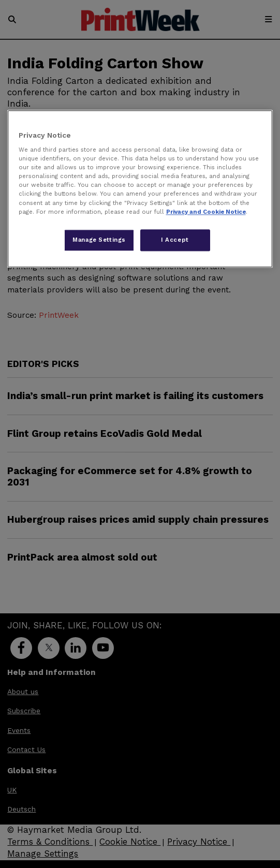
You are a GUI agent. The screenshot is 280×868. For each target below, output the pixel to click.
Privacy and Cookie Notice (206, 212)
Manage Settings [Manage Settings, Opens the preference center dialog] (99, 240)
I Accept (175, 240)
